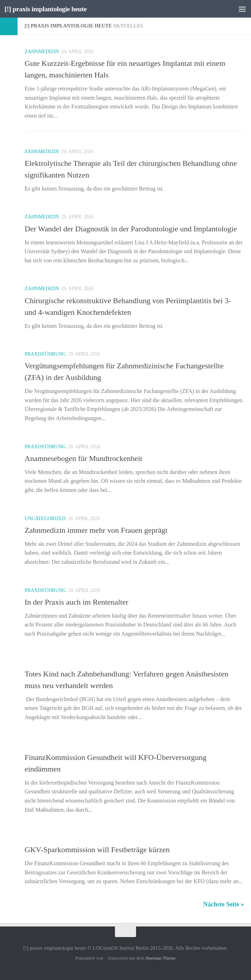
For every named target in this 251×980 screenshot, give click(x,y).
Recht (33, 662)
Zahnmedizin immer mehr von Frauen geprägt (96, 530)
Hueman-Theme (161, 958)
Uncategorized (45, 519)
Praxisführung (45, 354)
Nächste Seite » (224, 904)
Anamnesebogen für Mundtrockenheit (83, 458)
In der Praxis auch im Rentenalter (76, 602)
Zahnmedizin (42, 52)
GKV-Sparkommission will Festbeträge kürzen (97, 850)
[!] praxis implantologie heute (49, 9)
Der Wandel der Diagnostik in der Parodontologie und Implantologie (131, 229)
